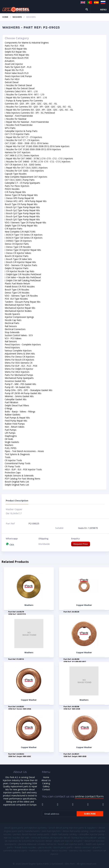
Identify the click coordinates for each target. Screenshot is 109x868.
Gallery (46, 786)
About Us (46, 780)
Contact (46, 789)
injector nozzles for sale (16, 838)
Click (10, 545)
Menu (103, 9)
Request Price (81, 544)
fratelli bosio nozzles (25, 847)
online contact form (89, 796)
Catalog (46, 783)
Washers (17, 17)
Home (5, 17)
